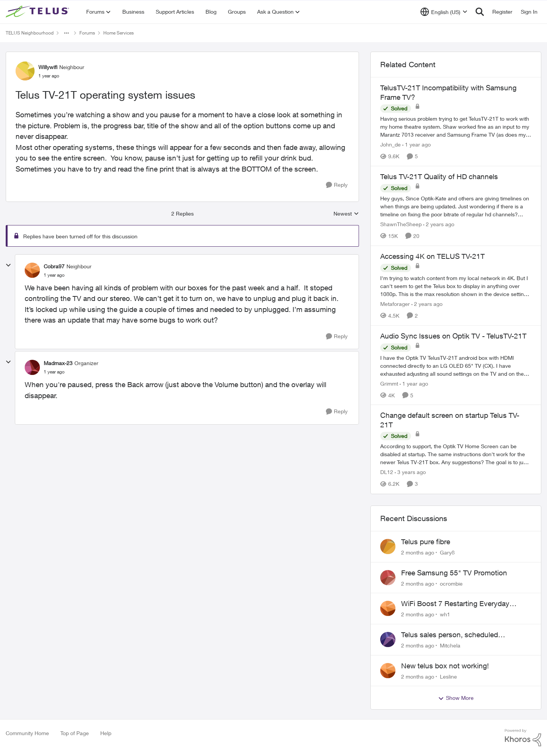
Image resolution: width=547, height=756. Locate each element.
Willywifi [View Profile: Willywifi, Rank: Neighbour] (48, 67)
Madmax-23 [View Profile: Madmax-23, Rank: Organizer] (58, 363)
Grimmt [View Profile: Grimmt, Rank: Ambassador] (389, 383)
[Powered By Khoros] (523, 738)
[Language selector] (444, 12)
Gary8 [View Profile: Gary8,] (447, 552)
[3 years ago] (410, 472)
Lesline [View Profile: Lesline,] (448, 676)
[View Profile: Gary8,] (388, 547)
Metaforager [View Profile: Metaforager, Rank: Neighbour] (395, 304)
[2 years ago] (439, 224)
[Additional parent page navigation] (66, 33)
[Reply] (337, 185)
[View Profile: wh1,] (388, 608)
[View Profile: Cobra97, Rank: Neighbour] (32, 270)
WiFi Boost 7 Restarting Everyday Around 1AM (455, 604)
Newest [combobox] (346, 214)
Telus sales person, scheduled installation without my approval (452, 635)
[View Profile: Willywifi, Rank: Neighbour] (25, 71)
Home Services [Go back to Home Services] (119, 33)
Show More (456, 698)
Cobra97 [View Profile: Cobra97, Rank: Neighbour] (54, 266)
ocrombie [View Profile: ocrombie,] (451, 583)
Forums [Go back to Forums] (87, 33)
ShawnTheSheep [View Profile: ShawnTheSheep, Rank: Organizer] (401, 224)
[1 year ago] (417, 144)
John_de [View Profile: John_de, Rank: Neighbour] (390, 144)
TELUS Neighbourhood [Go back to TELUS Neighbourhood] (30, 33)
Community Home (27, 733)
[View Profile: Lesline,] (388, 671)
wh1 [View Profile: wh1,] (445, 614)
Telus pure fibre (426, 542)
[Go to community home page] (38, 12)
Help (106, 733)
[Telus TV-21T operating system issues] (54, 275)
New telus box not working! (445, 666)
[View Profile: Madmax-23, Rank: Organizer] (32, 367)
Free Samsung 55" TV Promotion (454, 573)
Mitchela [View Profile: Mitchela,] (450, 645)
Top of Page (75, 733)
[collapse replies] (8, 265)
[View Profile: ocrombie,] (388, 578)
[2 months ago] (418, 552)
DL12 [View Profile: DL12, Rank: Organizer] (387, 472)
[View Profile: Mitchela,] (388, 639)
